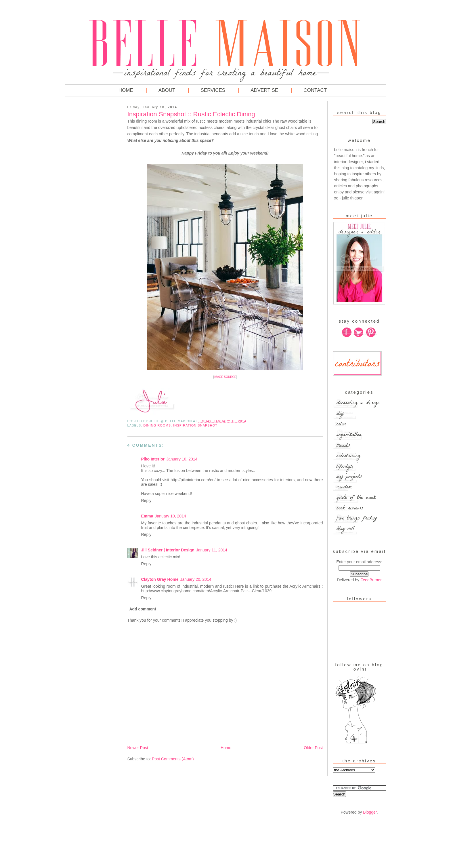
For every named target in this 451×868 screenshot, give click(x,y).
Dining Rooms (157, 425)
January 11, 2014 (212, 550)
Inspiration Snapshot (195, 425)
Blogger (370, 812)
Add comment (143, 609)
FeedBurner (371, 580)
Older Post (313, 748)
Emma (147, 516)
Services (213, 90)
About (167, 90)
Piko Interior (153, 459)
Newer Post (138, 748)
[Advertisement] (88, 190)
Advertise (264, 90)
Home (126, 90)
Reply (146, 500)
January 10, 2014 (182, 459)
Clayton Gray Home (160, 579)
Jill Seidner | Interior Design (168, 550)
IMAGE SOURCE (225, 377)
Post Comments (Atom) (173, 759)
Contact (315, 90)
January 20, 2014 (196, 579)
